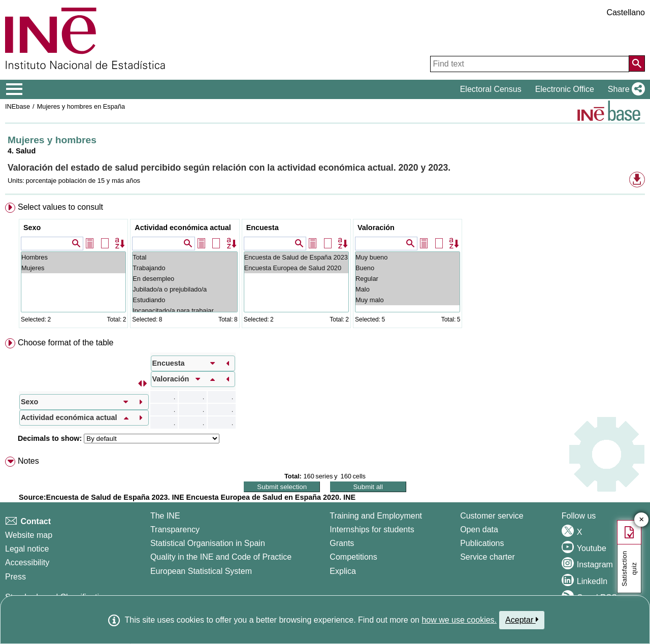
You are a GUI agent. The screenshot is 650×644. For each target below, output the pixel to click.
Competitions (353, 557)
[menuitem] (325, 267)
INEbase (18, 106)
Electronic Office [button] (565, 89)
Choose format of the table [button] (66, 343)
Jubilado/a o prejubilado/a (185, 289)
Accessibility (27, 562)
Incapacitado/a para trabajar (185, 311)
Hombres (73, 257)
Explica (343, 571)
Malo (408, 289)
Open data (479, 529)
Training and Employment (376, 516)
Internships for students (372, 529)
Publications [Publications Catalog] (482, 543)
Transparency (175, 529)
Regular (408, 279)
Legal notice (27, 549)
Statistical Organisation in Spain (208, 543)
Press (15, 577)
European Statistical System (201, 571)
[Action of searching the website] (637, 63)
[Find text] (530, 64)
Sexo (32, 228)
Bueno (408, 268)
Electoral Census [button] (491, 89)
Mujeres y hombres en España (81, 106)
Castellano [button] (626, 12)
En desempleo (185, 279)
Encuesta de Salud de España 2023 (296, 257)
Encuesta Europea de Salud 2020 (296, 268)
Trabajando (185, 268)
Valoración (376, 228)
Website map (29, 535)
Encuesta (263, 228)
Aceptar (522, 620)
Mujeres (73, 268)
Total (185, 257)
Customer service (492, 516)
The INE (165, 516)
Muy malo (408, 300)
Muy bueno (408, 257)
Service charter (487, 557)
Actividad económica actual (183, 228)
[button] (624, 89)
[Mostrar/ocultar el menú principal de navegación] (14, 89)
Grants (342, 543)
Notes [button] (28, 461)
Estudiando (185, 300)
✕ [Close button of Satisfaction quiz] (642, 520)
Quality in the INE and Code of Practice (221, 557)
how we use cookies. (459, 620)
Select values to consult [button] (60, 207)
